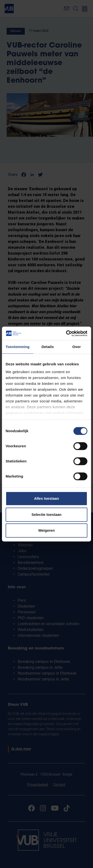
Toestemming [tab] (18, 347)
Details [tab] (48, 347)
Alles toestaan (46, 498)
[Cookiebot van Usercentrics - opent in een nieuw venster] (66, 333)
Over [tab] (77, 347)
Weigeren (46, 530)
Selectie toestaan (47, 514)
